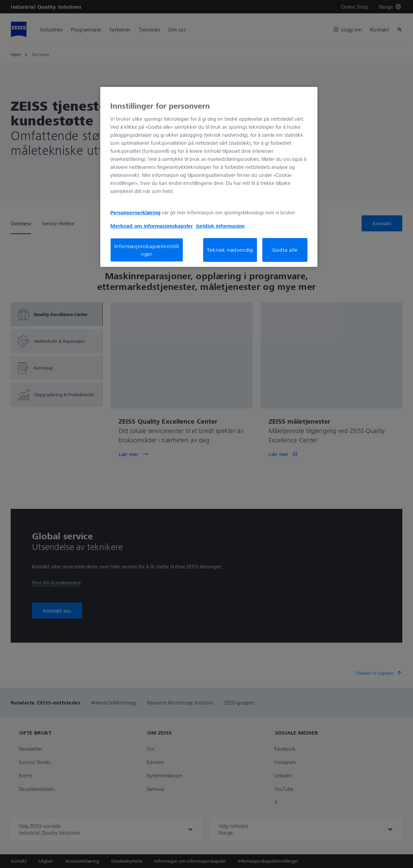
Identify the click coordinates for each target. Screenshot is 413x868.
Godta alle (285, 250)
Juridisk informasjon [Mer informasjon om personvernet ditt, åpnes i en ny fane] (220, 226)
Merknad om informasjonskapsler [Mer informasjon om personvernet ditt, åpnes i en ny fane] (152, 226)
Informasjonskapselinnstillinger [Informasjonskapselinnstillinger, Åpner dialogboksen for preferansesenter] (147, 250)
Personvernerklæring (135, 212)
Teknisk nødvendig (230, 250)
